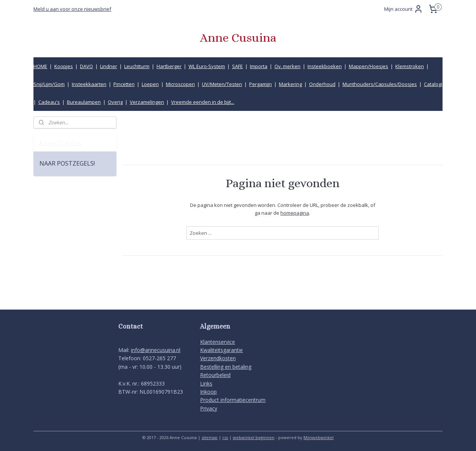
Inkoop (208, 392)
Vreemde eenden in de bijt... (203, 102)
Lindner (109, 66)
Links (206, 383)
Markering (290, 84)
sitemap (210, 437)
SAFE (237, 66)
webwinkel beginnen (254, 437)
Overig (115, 102)
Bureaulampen (84, 102)
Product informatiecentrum (233, 400)
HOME (40, 66)
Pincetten (124, 84)
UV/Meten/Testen (222, 84)
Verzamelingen (147, 102)
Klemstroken (410, 66)
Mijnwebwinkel (319, 437)
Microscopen (180, 84)
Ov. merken (287, 66)
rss (225, 437)
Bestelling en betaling (226, 367)
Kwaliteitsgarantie (221, 350)
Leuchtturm (137, 66)
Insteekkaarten (89, 84)
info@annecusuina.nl (156, 350)
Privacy (209, 408)
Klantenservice (218, 342)
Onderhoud (322, 84)
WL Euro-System (207, 66)
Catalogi (433, 84)
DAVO (86, 66)
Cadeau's (49, 102)
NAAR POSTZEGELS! (67, 163)
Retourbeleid (215, 375)
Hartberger (169, 66)
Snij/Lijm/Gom (49, 84)
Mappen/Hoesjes (369, 66)
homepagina (295, 212)
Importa (259, 66)
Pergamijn (260, 84)
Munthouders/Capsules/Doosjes (380, 84)
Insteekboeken (325, 66)
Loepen (150, 84)
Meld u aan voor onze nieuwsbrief (72, 9)
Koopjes (64, 66)
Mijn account (403, 9)
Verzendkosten (218, 358)
